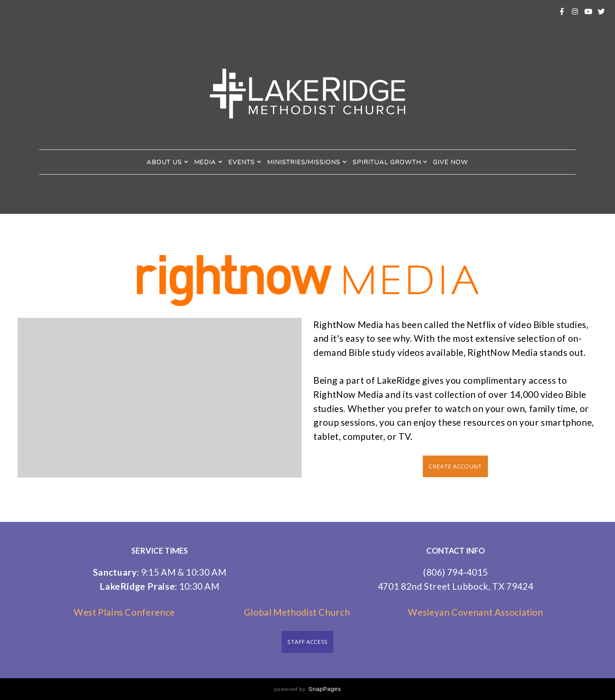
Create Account (455, 466)
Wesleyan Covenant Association (475, 612)
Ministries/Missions (307, 162)
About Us (168, 162)
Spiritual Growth (390, 162)
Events (245, 162)
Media (209, 162)
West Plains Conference (129, 612)
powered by (308, 689)
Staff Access (308, 642)
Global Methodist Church (297, 612)
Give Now (451, 162)
